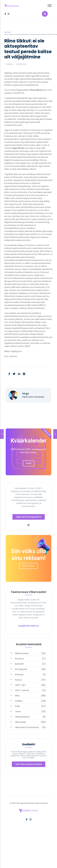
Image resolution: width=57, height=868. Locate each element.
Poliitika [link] (7, 32)
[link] (12, 5)
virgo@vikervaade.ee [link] (28, 626)
